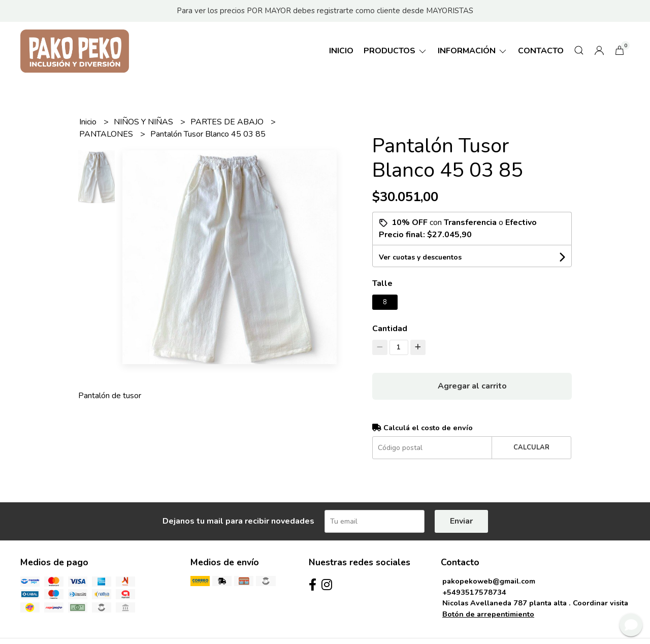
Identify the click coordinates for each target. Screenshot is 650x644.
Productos (396, 51)
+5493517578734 (474, 592)
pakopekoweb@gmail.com (489, 581)
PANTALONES (107, 134)
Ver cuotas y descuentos (420, 257)
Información (473, 51)
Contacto (541, 51)
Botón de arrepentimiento (488, 614)
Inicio (341, 51)
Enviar (461, 521)
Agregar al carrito (472, 386)
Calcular (531, 447)
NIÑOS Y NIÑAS (144, 122)
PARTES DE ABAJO (228, 122)
